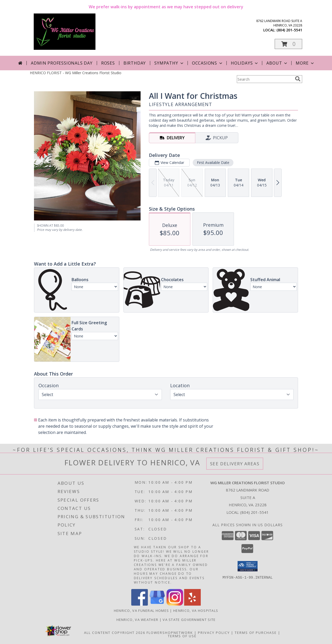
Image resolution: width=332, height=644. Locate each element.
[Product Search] (265, 79)
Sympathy (169, 63)
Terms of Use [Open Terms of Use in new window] (182, 636)
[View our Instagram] (175, 604)
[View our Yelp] (192, 604)
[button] (288, 44)
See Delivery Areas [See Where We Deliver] (235, 464)
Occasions (208, 63)
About (277, 63)
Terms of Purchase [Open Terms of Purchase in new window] (256, 633)
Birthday (135, 63)
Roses (108, 63)
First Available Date (213, 162)
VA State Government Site (189, 620)
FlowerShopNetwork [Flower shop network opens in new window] (170, 633)
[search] (298, 79)
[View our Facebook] (140, 604)
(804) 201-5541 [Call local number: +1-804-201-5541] (289, 30)
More (305, 63)
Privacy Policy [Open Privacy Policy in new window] (214, 633)
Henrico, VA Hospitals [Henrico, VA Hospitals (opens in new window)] (196, 611)
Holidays (245, 63)
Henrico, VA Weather (137, 620)
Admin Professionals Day (62, 63)
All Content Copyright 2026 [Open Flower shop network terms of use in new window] (115, 633)
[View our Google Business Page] (157, 604)
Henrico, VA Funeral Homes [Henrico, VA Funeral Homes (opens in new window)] (141, 611)
